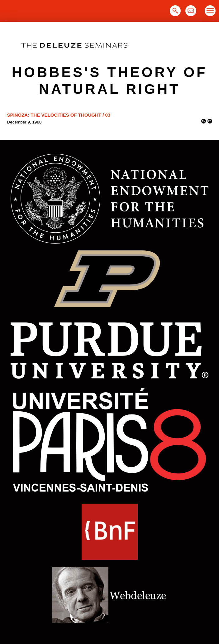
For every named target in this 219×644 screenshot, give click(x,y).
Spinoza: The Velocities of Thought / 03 (59, 115)
